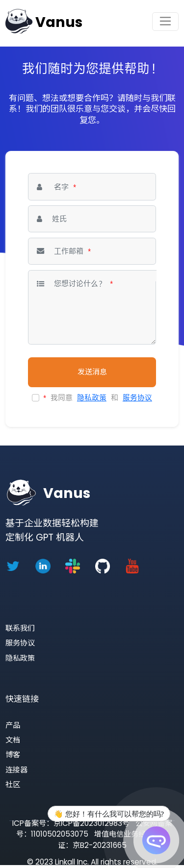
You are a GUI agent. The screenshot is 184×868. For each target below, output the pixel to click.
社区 (13, 784)
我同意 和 (98, 397)
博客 (13, 755)
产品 (13, 725)
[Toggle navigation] (165, 22)
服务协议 (137, 397)
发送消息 (92, 372)
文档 (13, 740)
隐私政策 (92, 397)
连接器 (16, 770)
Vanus (59, 23)
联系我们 (20, 628)
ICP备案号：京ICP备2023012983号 (71, 823)
